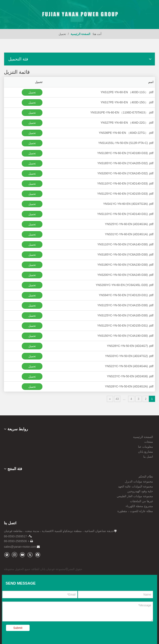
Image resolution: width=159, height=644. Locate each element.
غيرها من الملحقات (142, 501)
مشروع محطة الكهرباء (139, 506)
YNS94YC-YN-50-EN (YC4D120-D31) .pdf (126, 295)
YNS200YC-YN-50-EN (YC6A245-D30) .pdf (125, 275)
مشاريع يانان (146, 452)
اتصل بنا (148, 457)
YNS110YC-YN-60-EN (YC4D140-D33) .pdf (125, 183)
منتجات (149, 442)
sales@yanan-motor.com (20, 547)
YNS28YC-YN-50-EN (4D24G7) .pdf (130, 346)
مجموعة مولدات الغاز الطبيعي (135, 496)
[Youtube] (22, 555)
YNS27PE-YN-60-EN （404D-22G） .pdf (127, 123)
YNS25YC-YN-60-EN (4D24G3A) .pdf (129, 224)
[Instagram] (14, 555)
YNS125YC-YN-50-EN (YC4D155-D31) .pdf (125, 326)
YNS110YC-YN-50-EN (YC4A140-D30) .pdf (125, 244)
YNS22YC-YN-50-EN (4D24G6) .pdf (130, 376)
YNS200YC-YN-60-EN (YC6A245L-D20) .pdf (125, 285)
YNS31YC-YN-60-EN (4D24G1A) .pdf (129, 234)
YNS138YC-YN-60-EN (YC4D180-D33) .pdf (125, 153)
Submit (18, 628)
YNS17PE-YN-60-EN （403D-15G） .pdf (127, 102)
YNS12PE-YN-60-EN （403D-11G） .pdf (127, 92)
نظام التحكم (146, 476)
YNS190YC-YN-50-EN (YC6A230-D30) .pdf (125, 265)
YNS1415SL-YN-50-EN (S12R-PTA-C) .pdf (126, 143)
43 (117, 399)
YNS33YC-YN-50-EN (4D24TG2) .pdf (129, 356)
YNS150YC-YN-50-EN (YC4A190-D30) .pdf (125, 336)
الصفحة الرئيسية (143, 437)
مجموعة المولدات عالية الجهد (136, 486)
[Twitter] (30, 555)
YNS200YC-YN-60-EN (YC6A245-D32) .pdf (125, 173)
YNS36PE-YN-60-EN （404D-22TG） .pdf (126, 133)
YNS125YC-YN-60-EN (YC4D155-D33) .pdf (125, 194)
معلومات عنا (146, 447)
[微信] (7, 555)
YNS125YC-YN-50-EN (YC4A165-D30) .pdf (125, 315)
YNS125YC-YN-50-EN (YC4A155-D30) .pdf (125, 305)
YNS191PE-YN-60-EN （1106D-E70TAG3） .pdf (122, 112)
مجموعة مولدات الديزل (139, 481)
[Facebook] (38, 555)
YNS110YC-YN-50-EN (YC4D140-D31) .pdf (125, 214)
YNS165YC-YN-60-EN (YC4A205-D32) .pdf (125, 163)
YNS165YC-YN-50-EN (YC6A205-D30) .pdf (125, 254)
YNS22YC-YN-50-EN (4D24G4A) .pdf (129, 366)
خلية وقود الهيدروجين (140, 491)
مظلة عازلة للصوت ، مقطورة (135, 511)
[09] (79, 14)
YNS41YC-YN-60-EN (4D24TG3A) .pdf (128, 204)
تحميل (32, 92)
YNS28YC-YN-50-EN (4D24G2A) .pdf (129, 386)
